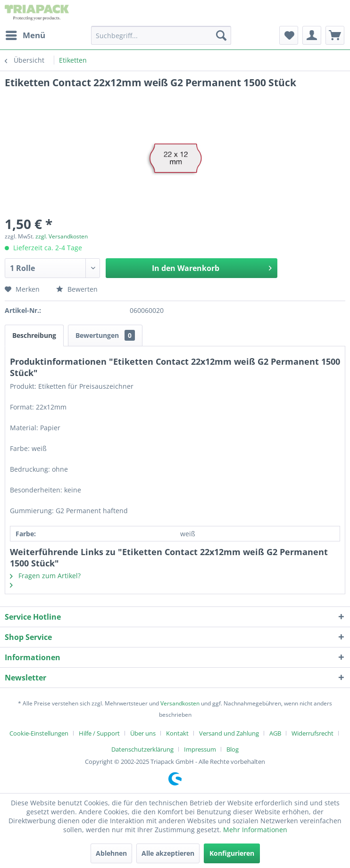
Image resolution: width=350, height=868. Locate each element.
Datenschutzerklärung (142, 749)
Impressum (200, 749)
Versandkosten (180, 703)
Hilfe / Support (99, 733)
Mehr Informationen (255, 830)
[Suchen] (221, 35)
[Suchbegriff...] (161, 35)
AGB (275, 733)
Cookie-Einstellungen (39, 733)
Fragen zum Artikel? (45, 576)
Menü (25, 34)
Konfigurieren (232, 853)
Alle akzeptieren (168, 853)
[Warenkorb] (335, 35)
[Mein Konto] (312, 35)
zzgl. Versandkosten (62, 236)
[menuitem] (25, 35)
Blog (233, 749)
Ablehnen (111, 853)
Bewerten (77, 289)
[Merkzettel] (289, 35)
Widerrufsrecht (312, 733)
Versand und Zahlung (229, 733)
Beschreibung (34, 335)
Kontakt (177, 733)
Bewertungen (105, 335)
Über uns (143, 733)
